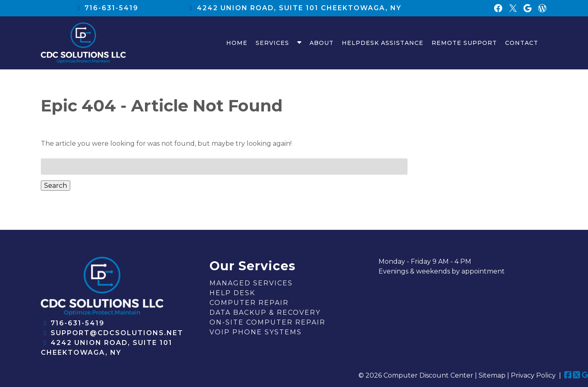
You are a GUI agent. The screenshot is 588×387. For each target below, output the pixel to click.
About (322, 43)
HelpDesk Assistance (383, 43)
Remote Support (464, 43)
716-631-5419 (111, 8)
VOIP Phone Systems (256, 332)
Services (272, 43)
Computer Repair (249, 303)
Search (56, 186)
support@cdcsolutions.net (117, 333)
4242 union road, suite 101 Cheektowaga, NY (299, 8)
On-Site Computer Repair (267, 322)
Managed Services (251, 283)
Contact (522, 43)
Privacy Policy (533, 375)
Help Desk (232, 293)
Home (237, 43)
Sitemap (492, 375)
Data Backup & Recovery (265, 312)
